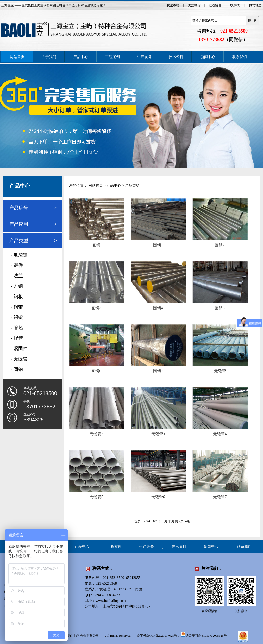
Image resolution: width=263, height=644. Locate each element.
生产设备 (144, 57)
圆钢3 (96, 308)
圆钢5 (220, 308)
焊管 (18, 338)
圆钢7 (158, 371)
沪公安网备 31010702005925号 (204, 634)
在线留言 (215, 5)
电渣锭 (21, 255)
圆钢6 (96, 371)
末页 (171, 521)
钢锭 (18, 317)
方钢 (18, 286)
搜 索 (252, 21)
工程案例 (112, 57)
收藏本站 (173, 5)
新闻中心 (208, 57)
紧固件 (21, 349)
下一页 (162, 521)
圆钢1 (158, 245)
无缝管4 (220, 434)
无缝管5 (96, 497)
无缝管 (21, 359)
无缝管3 (158, 434)
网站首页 (17, 57)
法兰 (18, 276)
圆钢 (18, 369)
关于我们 (49, 57)
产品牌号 (19, 208)
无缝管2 (96, 434)
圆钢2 (220, 245)
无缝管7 (220, 497)
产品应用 (19, 224)
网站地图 (255, 5)
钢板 (18, 297)
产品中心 (81, 57)
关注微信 (194, 5)
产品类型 (19, 241)
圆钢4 (158, 308)
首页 (137, 521)
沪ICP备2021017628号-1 (163, 636)
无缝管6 (158, 497)
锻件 (18, 265)
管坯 (18, 328)
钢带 (18, 307)
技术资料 (176, 57)
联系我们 (236, 5)
